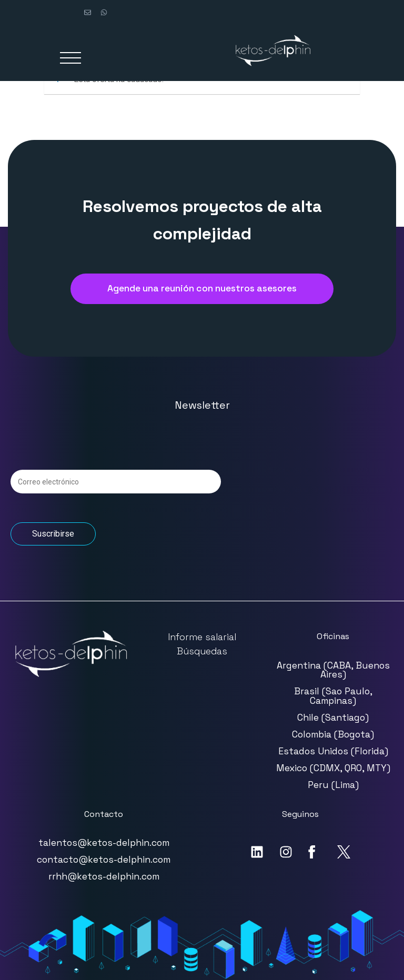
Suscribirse (53, 534)
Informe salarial (202, 637)
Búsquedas (202, 651)
